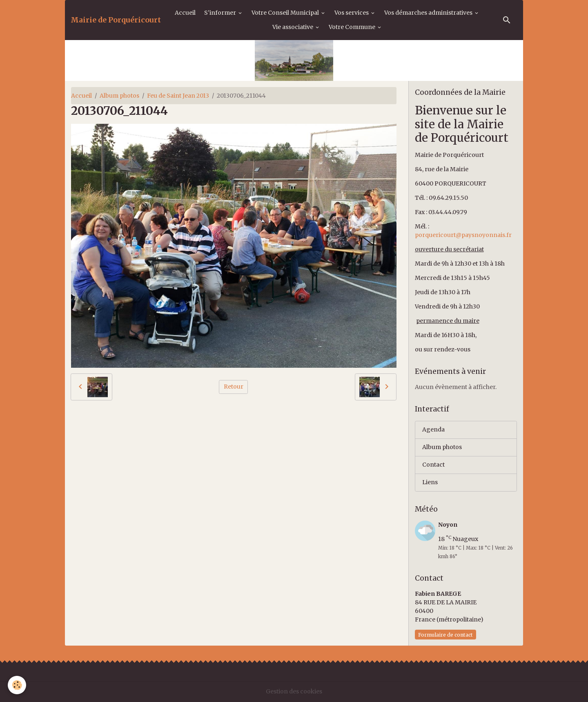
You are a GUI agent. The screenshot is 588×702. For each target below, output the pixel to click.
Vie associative (293, 27)
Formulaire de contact (445, 635)
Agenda (433, 429)
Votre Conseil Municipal (286, 13)
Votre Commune (353, 27)
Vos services (352, 13)
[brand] (116, 20)
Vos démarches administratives (429, 13)
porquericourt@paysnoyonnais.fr (463, 235)
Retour (234, 387)
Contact (433, 465)
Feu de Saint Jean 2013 (178, 96)
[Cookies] (17, 685)
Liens (430, 482)
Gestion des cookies (294, 691)
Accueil (185, 13)
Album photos (119, 96)
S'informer (221, 13)
